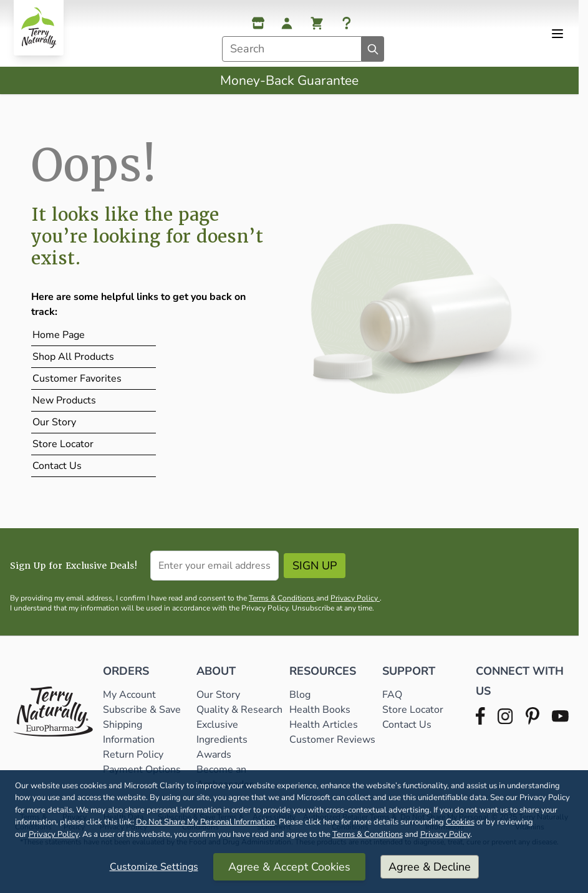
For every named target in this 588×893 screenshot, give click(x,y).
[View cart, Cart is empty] (317, 23)
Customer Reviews (332, 740)
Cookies (460, 822)
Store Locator (63, 444)
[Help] (347, 23)
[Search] (373, 49)
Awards (214, 755)
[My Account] (287, 23)
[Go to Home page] (39, 28)
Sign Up (315, 566)
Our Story (54, 422)
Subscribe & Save (143, 710)
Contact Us (57, 466)
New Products (64, 400)
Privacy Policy (54, 834)
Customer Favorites (77, 379)
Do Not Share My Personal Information (205, 822)
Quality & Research (239, 710)
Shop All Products (73, 357)
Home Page (59, 335)
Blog (300, 695)
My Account (129, 695)
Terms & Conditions (368, 834)
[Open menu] (557, 34)
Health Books (320, 710)
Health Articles (324, 725)
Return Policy (134, 755)
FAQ (392, 695)
